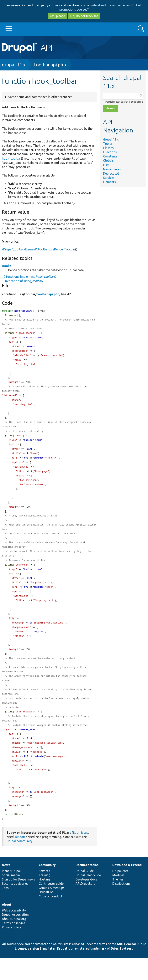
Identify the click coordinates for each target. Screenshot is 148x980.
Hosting (44, 901)
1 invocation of (23, 281)
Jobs (5, 910)
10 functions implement (29, 277)
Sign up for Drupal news (18, 901)
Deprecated (111, 173)
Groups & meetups (52, 910)
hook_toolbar (11, 158)
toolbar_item (32, 339)
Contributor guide (51, 906)
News (6, 887)
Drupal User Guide (88, 897)
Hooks (7, 266)
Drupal (62, 971)
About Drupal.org (14, 941)
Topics (108, 144)
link (30, 455)
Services (109, 178)
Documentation (87, 887)
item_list (37, 646)
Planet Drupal (11, 893)
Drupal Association (15, 937)
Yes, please (57, 16)
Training (45, 897)
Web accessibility (14, 932)
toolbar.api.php (50, 65)
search (31, 348)
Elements (109, 182)
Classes (108, 148)
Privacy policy (11, 949)
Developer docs (86, 901)
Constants (110, 156)
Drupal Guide (85, 893)
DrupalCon (46, 914)
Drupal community (19, 863)
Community (47, 887)
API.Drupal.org (85, 906)
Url (26, 464)
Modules (118, 897)
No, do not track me (84, 16)
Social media (11, 897)
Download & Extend (127, 887)
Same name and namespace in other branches (40, 97)
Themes (118, 901)
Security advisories (15, 906)
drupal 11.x (14, 65)
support (20, 859)
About (7, 927)
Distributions (121, 906)
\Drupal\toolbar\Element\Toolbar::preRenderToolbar (39, 249)
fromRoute (37, 464)
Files (106, 165)
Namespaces (112, 169)
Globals (108, 161)
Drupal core (120, 893)
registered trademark (90, 971)
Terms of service (13, 945)
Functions (110, 152)
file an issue (80, 855)
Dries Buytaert (122, 971)
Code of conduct (50, 918)
